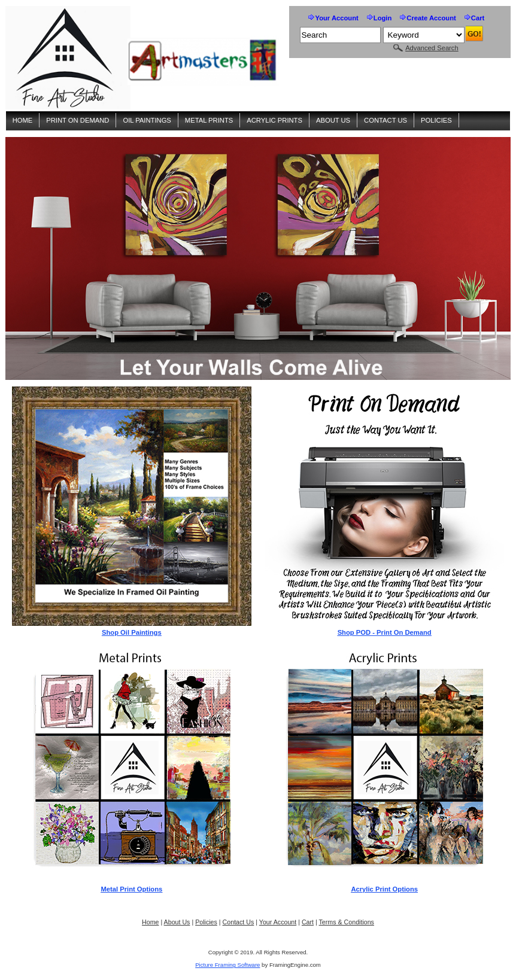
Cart (478, 18)
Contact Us (386, 120)
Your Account (336, 18)
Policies (436, 120)
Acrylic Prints (274, 120)
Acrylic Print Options (384, 889)
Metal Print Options (131, 889)
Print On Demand (78, 120)
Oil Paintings (147, 120)
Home (23, 120)
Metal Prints (209, 120)
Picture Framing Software (227, 965)
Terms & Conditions (347, 922)
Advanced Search (432, 48)
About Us (333, 120)
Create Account (431, 18)
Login (383, 18)
